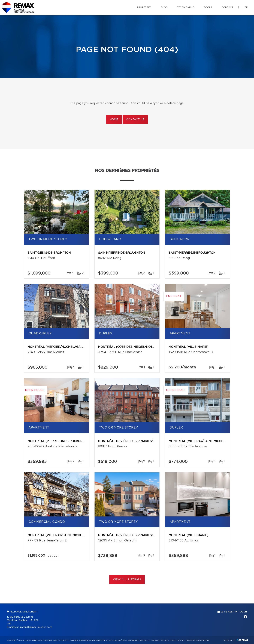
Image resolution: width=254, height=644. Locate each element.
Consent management (198, 640)
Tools (208, 7)
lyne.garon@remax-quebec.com (33, 627)
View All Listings (127, 580)
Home (114, 120)
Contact (227, 7)
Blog (164, 7)
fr (246, 7)
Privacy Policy (160, 640)
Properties (144, 7)
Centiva (242, 640)
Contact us (135, 120)
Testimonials (186, 7)
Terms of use (177, 640)
